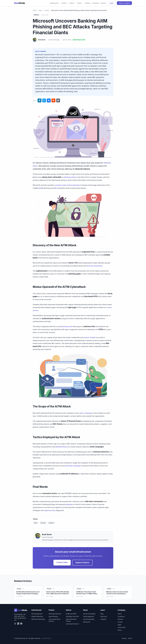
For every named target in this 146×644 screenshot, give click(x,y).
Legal (119, 625)
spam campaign (86, 413)
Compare (87, 3)
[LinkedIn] (18, 624)
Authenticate (55, 3)
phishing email (67, 326)
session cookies (90, 337)
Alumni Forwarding (89, 614)
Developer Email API (72, 616)
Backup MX (87, 622)
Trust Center (122, 627)
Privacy (47, 10)
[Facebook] (21, 624)
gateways (69, 504)
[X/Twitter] (15, 624)
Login (112, 3)
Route (80, 3)
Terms (130, 638)
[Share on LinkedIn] (40, 100)
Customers (95, 3)
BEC (56, 188)
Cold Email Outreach (72, 624)
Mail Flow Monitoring (38, 619)
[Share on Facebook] (49, 100)
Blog (40, 10)
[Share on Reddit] (53, 100)
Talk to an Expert (124, 3)
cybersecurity (49, 510)
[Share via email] (58, 100)
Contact (120, 622)
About (120, 614)
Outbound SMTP (71, 614)
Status (120, 630)
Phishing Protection (55, 614)
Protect (65, 3)
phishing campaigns (73, 466)
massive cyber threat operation (68, 185)
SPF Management (37, 614)
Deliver (73, 3)
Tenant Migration (89, 616)
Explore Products (82, 563)
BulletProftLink (62, 447)
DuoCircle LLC (23, 638)
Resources (104, 616)
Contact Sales (62, 562)
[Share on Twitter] (44, 100)
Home (35, 10)
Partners (103, 3)
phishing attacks (70, 177)
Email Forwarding (89, 619)
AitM (41, 188)
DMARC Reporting (37, 616)
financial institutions (95, 266)
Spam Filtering (53, 616)
